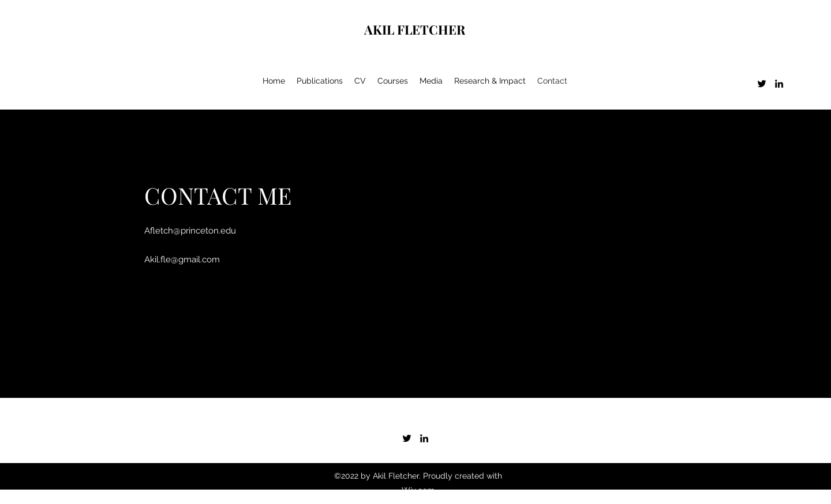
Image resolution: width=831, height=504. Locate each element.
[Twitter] (762, 84)
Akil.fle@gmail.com (182, 259)
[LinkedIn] (779, 84)
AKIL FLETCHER (415, 29)
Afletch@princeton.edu (190, 231)
